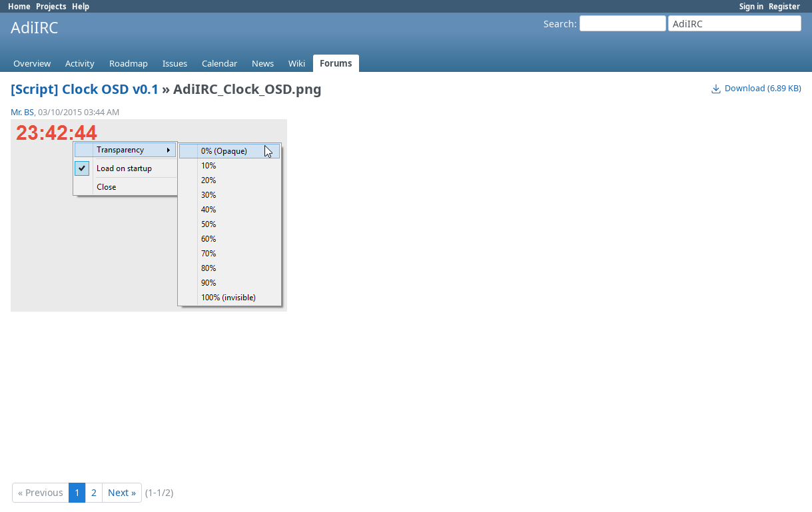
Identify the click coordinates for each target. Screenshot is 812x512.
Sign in (751, 6)
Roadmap (129, 63)
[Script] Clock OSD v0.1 (85, 89)
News (263, 63)
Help (81, 6)
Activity (80, 63)
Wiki (297, 63)
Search (559, 24)
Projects (51, 6)
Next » (122, 492)
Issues (175, 63)
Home (19, 6)
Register (784, 6)
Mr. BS (22, 112)
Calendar (219, 63)
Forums (336, 63)
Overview (32, 63)
